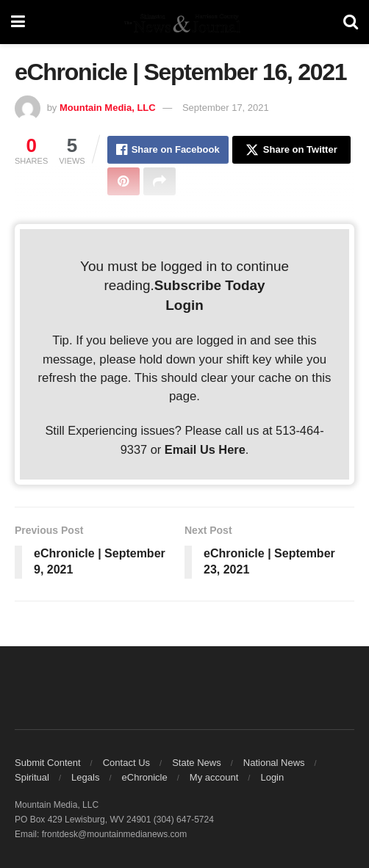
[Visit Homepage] (184, 22)
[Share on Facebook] (168, 150)
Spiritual (32, 777)
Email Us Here (205, 449)
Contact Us (126, 763)
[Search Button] (351, 22)
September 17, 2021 (226, 108)
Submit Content (48, 763)
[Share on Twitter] (291, 150)
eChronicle (145, 777)
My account (214, 777)
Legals (85, 777)
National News (274, 763)
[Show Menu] (18, 22)
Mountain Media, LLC (108, 108)
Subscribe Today (210, 285)
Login (184, 305)
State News (196, 763)
